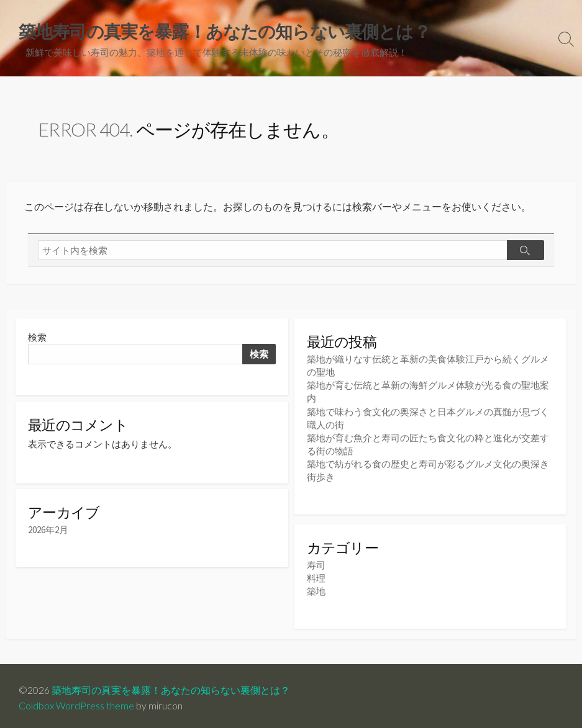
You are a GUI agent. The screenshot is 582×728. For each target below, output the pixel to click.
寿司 (316, 561)
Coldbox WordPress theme (76, 701)
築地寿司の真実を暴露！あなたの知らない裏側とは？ (171, 686)
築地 (316, 587)
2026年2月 (48, 531)
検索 (37, 337)
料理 (316, 574)
